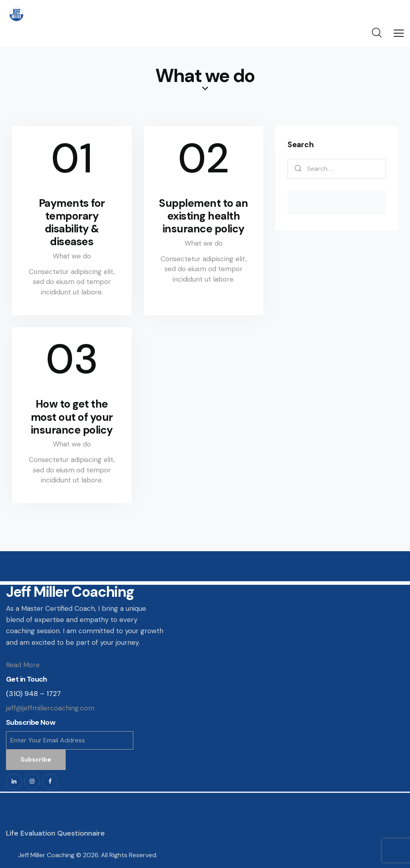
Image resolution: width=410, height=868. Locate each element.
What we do (72, 256)
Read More (23, 665)
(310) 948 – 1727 (33, 694)
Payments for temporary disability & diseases (72, 222)
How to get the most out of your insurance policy (72, 417)
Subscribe (36, 760)
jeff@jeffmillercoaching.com (50, 708)
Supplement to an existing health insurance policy (203, 216)
